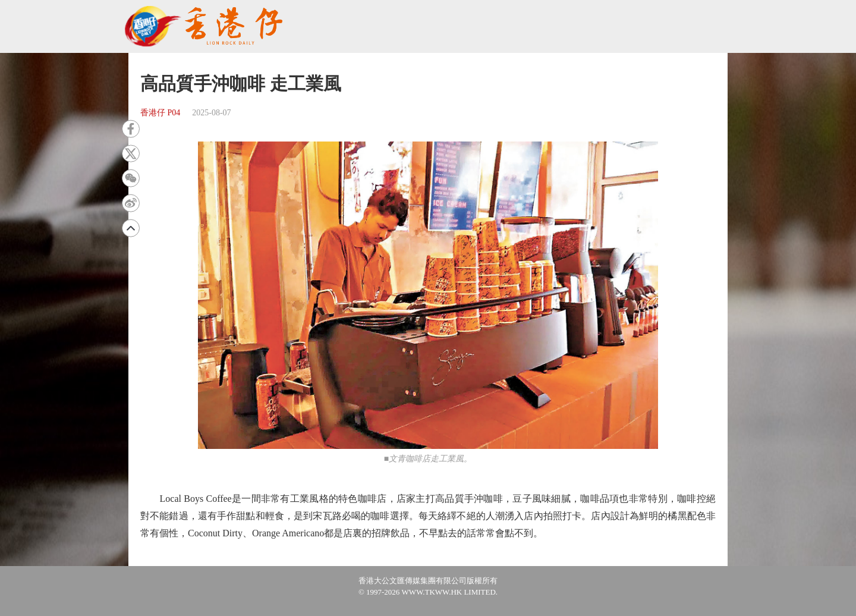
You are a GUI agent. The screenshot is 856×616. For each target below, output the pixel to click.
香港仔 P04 (160, 113)
